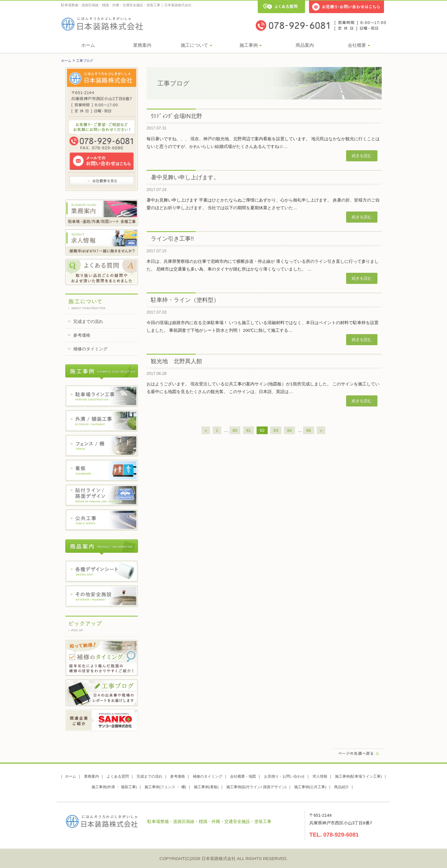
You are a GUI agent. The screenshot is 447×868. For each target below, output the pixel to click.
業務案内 (142, 45)
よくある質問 (118, 776)
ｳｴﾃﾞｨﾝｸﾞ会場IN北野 (176, 116)
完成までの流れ (88, 321)
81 (249, 430)
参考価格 (82, 335)
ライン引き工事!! (172, 239)
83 (276, 430)
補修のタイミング (90, 349)
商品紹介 (342, 787)
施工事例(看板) (206, 787)
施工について (196, 45)
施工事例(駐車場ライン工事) (358, 776)
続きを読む (362, 156)
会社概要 (359, 45)
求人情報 (320, 776)
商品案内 (305, 45)
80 (235, 430)
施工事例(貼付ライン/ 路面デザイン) (256, 787)
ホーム (88, 45)
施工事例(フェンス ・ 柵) (165, 787)
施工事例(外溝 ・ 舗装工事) (114, 787)
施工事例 (251, 45)
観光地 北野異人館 (176, 361)
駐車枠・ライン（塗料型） (185, 300)
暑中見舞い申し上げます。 (185, 177)
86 (309, 430)
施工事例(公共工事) (310, 787)
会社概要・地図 (243, 776)
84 (289, 430)
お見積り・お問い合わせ (284, 776)
